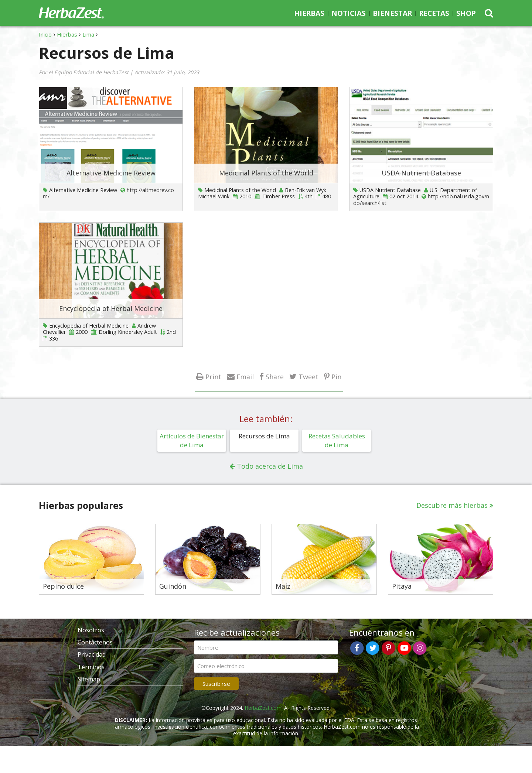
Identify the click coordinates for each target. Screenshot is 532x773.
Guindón (173, 586)
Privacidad (92, 654)
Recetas (434, 13)
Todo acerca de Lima (270, 466)
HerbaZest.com (263, 708)
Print (213, 377)
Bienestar (392, 13)
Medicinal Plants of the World (266, 173)
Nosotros (91, 630)
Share (275, 377)
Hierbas (309, 13)
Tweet (308, 377)
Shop (466, 13)
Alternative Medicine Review (111, 173)
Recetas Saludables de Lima (337, 440)
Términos (91, 667)
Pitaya (402, 586)
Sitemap (89, 679)
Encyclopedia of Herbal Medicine (111, 308)
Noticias (349, 13)
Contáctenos (95, 642)
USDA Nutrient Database (421, 173)
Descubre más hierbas (452, 505)
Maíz (283, 586)
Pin (336, 377)
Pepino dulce (63, 586)
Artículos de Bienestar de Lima (192, 440)
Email (245, 377)
